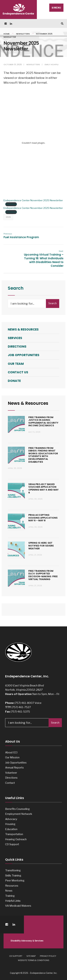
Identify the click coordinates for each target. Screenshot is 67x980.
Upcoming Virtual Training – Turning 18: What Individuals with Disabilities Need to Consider (44, 259)
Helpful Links (13, 901)
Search (53, 303)
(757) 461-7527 (21, 707)
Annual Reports (14, 768)
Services (15, 338)
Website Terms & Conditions (34, 960)
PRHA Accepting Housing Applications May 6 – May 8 (43, 518)
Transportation (14, 834)
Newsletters (23, 34)
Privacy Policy (48, 956)
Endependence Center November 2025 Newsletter (33, 200)
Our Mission (12, 757)
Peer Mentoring (15, 880)
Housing (10, 824)
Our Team (16, 364)
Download (11, 204)
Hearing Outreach (16, 839)
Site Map (31, 956)
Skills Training (13, 875)
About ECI (11, 752)
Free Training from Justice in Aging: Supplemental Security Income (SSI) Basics (43, 421)
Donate (14, 381)
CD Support (12, 844)
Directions (17, 346)
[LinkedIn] (11, 24)
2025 (8, 217)
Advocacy (11, 819)
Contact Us (18, 372)
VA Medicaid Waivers (18, 906)
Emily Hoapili (52, 64)
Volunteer (11, 773)
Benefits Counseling (17, 809)
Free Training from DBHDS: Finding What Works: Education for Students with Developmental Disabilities (43, 455)
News (9, 891)
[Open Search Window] (62, 24)
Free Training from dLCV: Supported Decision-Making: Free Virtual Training (43, 575)
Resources (12, 886)
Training (10, 896)
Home (7, 34)
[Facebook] (5, 24)
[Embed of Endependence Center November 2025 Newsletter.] (33, 143)
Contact (10, 783)
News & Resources (23, 329)
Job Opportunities (24, 355)
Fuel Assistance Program (21, 236)
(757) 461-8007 (24, 703)
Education (11, 829)
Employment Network (19, 814)
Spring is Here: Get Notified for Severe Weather (41, 546)
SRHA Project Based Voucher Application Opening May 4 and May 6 (43, 488)
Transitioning (13, 870)
